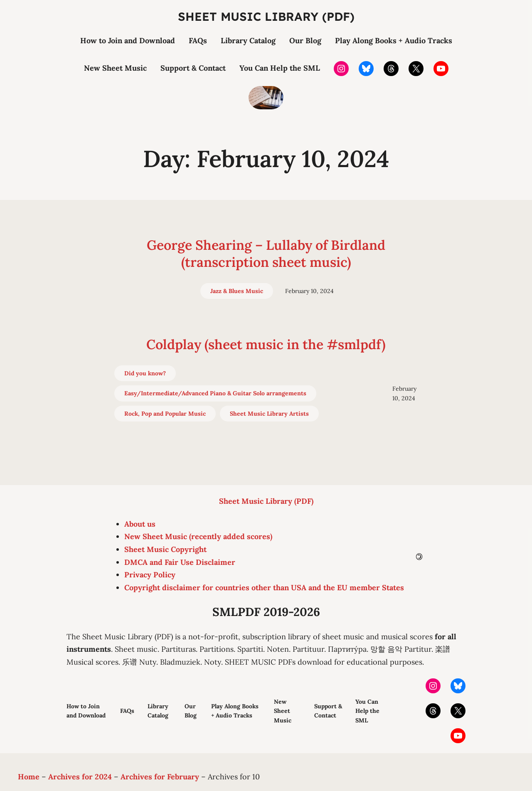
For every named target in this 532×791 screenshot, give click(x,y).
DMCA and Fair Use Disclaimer (180, 562)
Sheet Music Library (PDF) (266, 16)
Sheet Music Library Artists (269, 414)
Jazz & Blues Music (237, 291)
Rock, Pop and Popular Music (165, 414)
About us (140, 524)
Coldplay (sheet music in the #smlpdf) (266, 344)
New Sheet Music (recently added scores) (198, 536)
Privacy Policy (150, 575)
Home (29, 777)
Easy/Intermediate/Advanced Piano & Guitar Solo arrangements (215, 393)
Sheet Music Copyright (165, 549)
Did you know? (145, 373)
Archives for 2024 (80, 777)
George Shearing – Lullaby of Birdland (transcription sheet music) (266, 254)
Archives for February (160, 777)
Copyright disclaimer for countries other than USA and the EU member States (264, 588)
